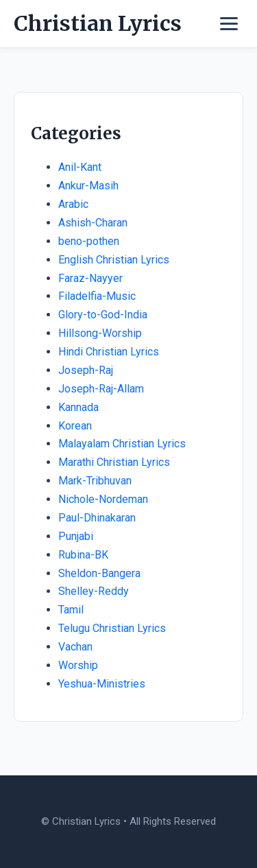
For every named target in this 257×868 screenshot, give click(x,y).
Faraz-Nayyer (90, 278)
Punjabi (76, 536)
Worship (78, 665)
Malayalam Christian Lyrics (122, 444)
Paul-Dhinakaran (97, 518)
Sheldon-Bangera (99, 573)
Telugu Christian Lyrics (112, 628)
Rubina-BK (83, 555)
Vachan (75, 647)
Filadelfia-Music (97, 296)
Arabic (73, 204)
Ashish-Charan (93, 223)
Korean (75, 426)
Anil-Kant (80, 167)
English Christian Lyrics (114, 260)
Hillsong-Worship (100, 333)
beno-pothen (89, 241)
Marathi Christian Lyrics (114, 462)
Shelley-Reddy (94, 591)
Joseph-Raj (86, 370)
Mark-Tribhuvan (95, 481)
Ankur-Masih (88, 186)
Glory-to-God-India (103, 315)
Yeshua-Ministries (102, 684)
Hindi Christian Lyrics (109, 352)
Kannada (78, 407)
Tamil (71, 610)
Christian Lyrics (98, 23)
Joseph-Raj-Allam (101, 389)
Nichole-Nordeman (103, 499)
